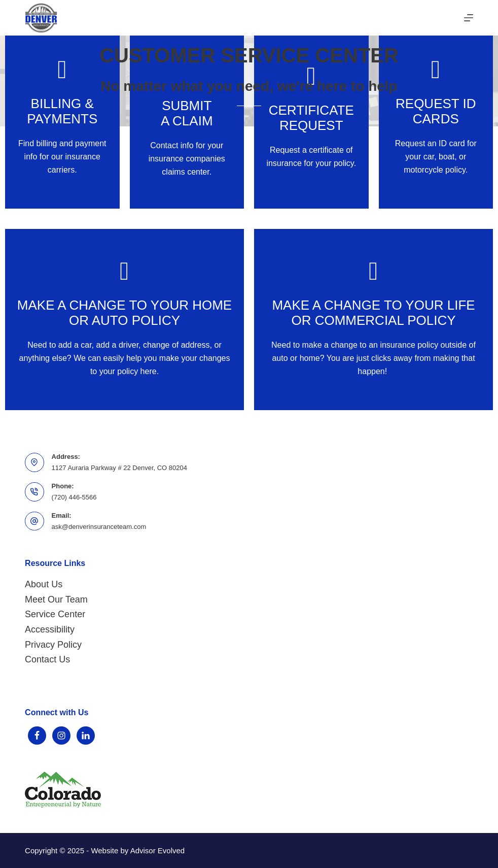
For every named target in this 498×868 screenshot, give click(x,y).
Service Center (55, 614)
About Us (44, 584)
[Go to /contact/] (436, 118)
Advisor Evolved (158, 850)
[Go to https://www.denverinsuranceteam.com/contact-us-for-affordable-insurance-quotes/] (373, 320)
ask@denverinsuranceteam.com (99, 527)
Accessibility (50, 629)
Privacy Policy (53, 645)
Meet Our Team (56, 599)
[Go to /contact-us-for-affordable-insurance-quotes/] (311, 118)
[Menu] (469, 18)
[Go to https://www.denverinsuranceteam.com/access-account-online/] (62, 118)
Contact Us (47, 659)
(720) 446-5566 (74, 497)
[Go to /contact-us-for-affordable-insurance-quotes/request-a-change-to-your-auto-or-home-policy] (124, 320)
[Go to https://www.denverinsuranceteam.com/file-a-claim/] (187, 118)
